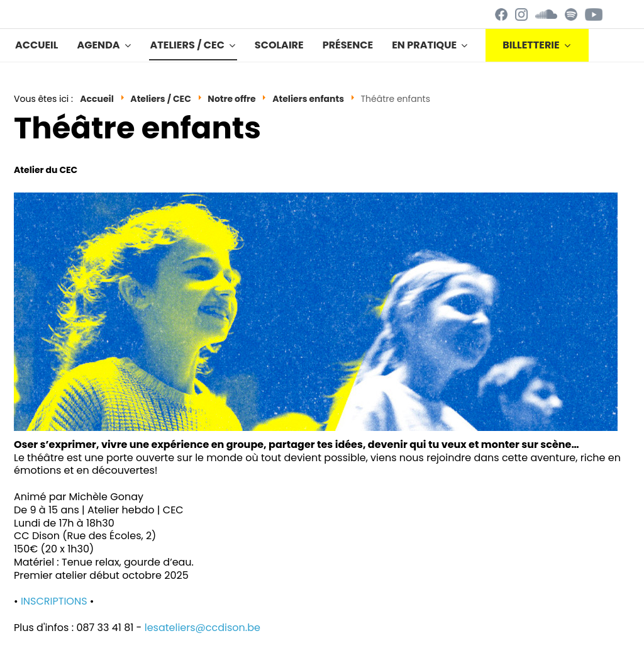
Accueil (36, 45)
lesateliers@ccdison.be (203, 628)
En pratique (424, 45)
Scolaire (279, 45)
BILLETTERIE (531, 45)
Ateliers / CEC (187, 45)
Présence (348, 45)
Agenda (98, 45)
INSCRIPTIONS (54, 601)
